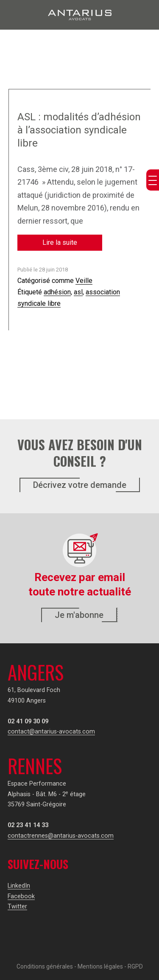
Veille (84, 281)
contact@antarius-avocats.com (51, 732)
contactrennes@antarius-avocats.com (61, 836)
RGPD (135, 966)
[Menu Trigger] (153, 180)
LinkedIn (19, 886)
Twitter (17, 907)
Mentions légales (100, 966)
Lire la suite (60, 242)
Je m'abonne (79, 615)
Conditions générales (45, 966)
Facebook (21, 896)
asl (78, 292)
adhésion (57, 292)
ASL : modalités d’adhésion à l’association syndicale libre (79, 130)
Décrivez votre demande (80, 485)
